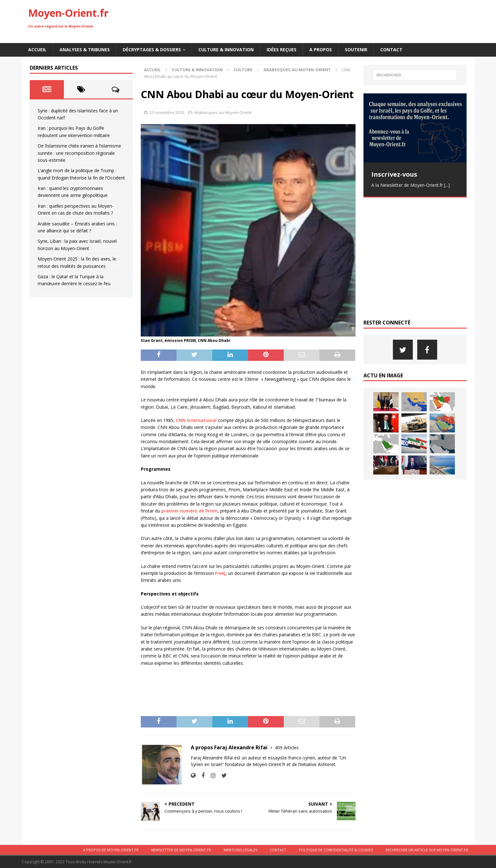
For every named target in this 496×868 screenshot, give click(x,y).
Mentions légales (240, 850)
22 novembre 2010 (167, 112)
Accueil (37, 50)
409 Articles (287, 748)
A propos (321, 50)
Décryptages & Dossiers (152, 50)
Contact (391, 50)
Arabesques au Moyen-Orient (223, 112)
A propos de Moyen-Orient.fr (111, 850)
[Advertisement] (353, 21)
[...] (447, 185)
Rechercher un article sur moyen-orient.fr (427, 850)
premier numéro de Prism (189, 511)
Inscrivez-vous (394, 174)
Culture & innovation (226, 50)
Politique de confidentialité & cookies (336, 850)
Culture (243, 70)
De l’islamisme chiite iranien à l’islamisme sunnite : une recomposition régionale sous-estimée (79, 153)
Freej (220, 573)
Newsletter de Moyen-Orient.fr (181, 850)
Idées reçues (282, 50)
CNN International (196, 420)
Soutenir (356, 50)
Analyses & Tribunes (85, 50)
